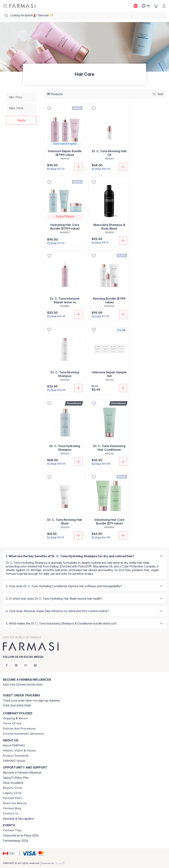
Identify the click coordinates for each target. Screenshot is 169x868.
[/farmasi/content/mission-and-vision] (19, 751)
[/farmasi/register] (23, 684)
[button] (21, 120)
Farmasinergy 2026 (16, 841)
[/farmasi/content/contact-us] (11, 813)
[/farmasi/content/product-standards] (16, 756)
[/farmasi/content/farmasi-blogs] (12, 808)
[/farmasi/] (22, 6)
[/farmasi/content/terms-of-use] (12, 723)
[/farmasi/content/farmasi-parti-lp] (12, 798)
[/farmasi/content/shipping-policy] (15, 718)
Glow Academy (13, 783)
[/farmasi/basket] (156, 6)
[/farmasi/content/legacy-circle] (12, 793)
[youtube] (26, 665)
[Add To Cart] (78, 167)
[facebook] (7, 665)
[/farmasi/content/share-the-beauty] (15, 803)
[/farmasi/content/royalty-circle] (13, 788)
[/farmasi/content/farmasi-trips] (12, 830)
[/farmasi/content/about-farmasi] (14, 745)
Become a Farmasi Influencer (22, 773)
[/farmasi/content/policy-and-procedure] (19, 729)
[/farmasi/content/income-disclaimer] (23, 734)
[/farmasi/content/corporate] (14, 761)
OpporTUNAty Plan (16, 778)
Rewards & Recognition (18, 819)
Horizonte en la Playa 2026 (21, 835)
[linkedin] (35, 665)
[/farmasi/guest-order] (17, 705)
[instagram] (16, 665)
